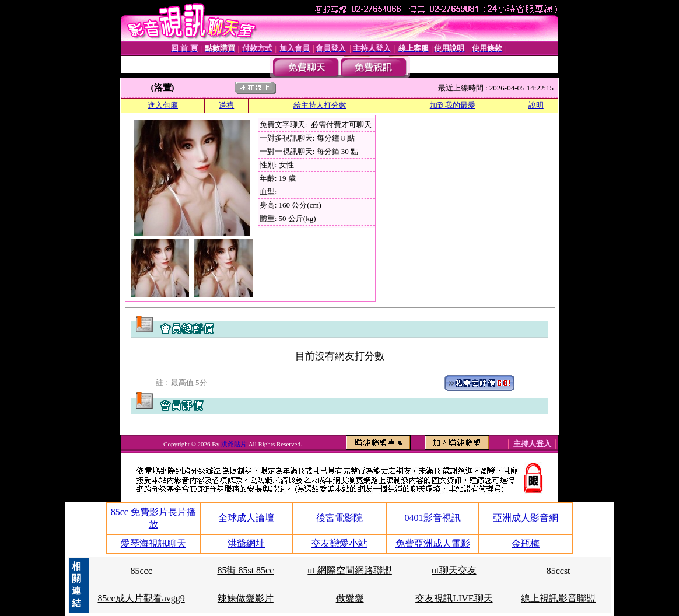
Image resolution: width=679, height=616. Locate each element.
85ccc (141, 571)
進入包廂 (163, 105)
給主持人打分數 (320, 105)
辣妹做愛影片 (246, 598)
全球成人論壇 (246, 518)
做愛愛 (350, 598)
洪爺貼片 (235, 444)
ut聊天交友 (454, 570)
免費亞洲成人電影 (433, 543)
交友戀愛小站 (339, 543)
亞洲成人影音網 (526, 518)
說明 (536, 105)
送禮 (226, 105)
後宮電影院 (339, 518)
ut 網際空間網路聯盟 (349, 570)
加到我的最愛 (453, 105)
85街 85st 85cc (245, 570)
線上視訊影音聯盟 (558, 598)
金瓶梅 (526, 543)
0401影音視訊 (433, 518)
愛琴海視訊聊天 (153, 543)
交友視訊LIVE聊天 (454, 598)
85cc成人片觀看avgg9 (141, 598)
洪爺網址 (246, 543)
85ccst (559, 571)
